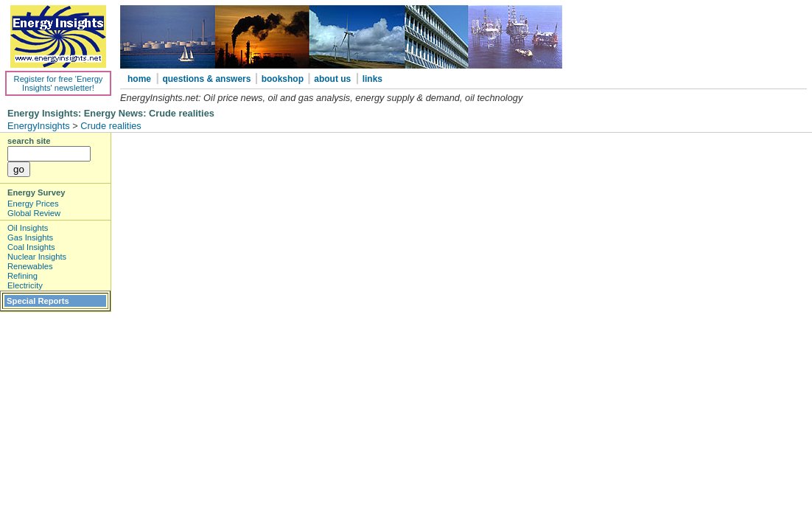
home (139, 79)
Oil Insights (28, 228)
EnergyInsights (39, 126)
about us (332, 79)
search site (29, 141)
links (372, 79)
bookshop (284, 79)
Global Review (34, 213)
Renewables (30, 266)
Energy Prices (33, 204)
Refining (22, 276)
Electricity (25, 285)
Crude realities (111, 126)
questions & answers (207, 79)
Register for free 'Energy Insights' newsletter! (59, 83)
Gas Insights (30, 237)
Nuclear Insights (37, 257)
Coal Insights (31, 247)
